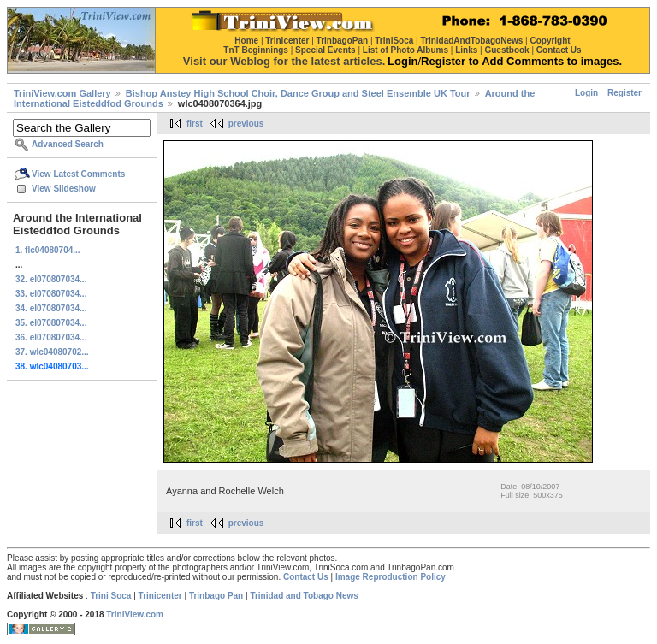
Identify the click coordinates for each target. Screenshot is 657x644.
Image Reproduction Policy (391, 577)
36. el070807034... (51, 337)
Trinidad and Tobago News (304, 596)
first (195, 124)
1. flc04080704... (48, 250)
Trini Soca (111, 596)
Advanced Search (68, 144)
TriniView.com (135, 614)
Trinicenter (160, 596)
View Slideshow (64, 189)
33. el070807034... (51, 294)
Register (624, 93)
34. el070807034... (51, 308)
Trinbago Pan (216, 596)
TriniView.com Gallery (62, 93)
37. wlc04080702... (52, 352)
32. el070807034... (51, 279)
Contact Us (306, 577)
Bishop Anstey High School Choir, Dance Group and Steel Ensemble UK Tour (298, 93)
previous (246, 124)
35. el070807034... (51, 323)
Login (586, 93)
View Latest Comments (78, 174)
